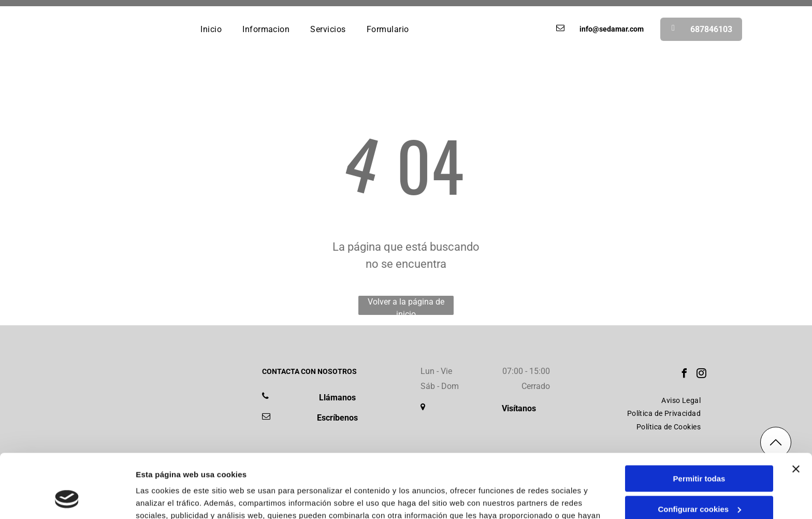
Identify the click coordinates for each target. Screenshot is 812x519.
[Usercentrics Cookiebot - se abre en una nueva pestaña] (67, 499)
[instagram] (701, 375)
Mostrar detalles (166, 499)
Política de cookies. (398, 470)
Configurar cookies (699, 451)
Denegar (699, 481)
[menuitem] (211, 29)
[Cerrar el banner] (796, 411)
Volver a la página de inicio (406, 306)
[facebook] (684, 375)
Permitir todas (699, 421)
